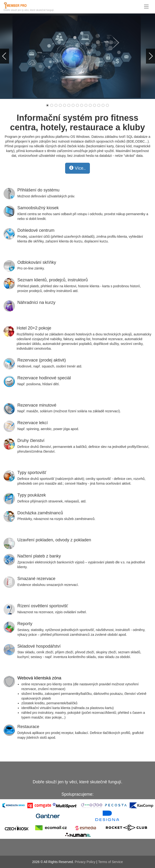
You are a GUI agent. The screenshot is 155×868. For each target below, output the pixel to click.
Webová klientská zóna (39, 678)
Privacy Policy (85, 862)
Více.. (77, 168)
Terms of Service (111, 862)
